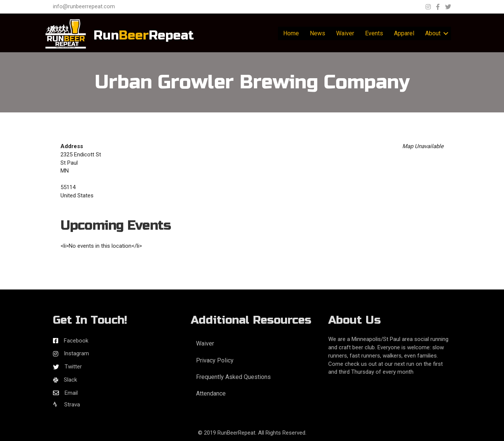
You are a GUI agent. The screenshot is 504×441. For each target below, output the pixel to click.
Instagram (76, 353)
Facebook (76, 341)
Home (291, 33)
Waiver (345, 33)
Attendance (211, 393)
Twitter (73, 367)
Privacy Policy (215, 360)
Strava (66, 405)
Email (71, 393)
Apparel (404, 33)
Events (374, 33)
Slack (70, 380)
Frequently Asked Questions (233, 377)
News (318, 33)
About (433, 33)
